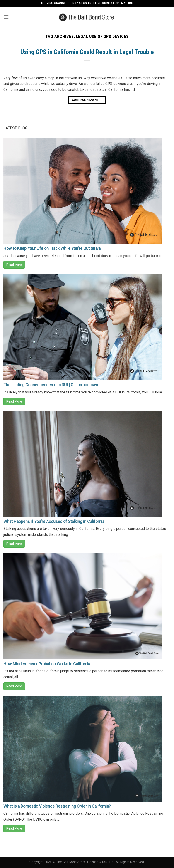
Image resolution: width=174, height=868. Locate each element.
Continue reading (87, 100)
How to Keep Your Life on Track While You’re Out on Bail (53, 248)
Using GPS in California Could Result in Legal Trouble (87, 52)
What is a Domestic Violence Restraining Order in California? (57, 806)
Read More (14, 265)
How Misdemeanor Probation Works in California (47, 664)
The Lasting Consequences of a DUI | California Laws (51, 385)
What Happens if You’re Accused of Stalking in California (54, 521)
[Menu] (6, 17)
